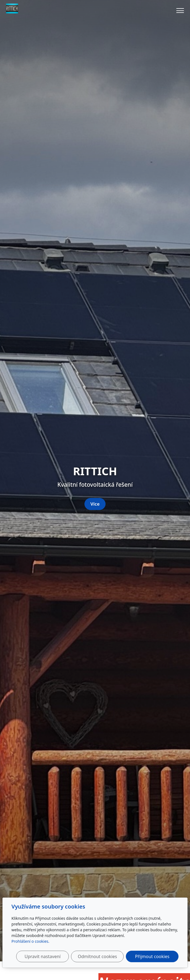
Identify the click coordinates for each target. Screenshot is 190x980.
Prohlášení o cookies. (30, 941)
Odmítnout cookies (97, 956)
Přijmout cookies (152, 956)
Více (95, 504)
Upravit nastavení (42, 956)
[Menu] (180, 11)
